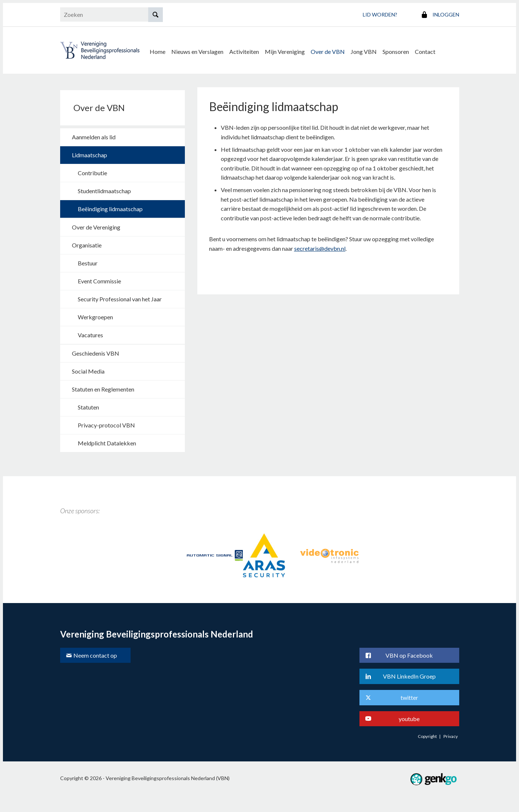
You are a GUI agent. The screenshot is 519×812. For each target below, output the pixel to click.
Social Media (88, 369)
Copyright (427, 734)
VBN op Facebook (409, 653)
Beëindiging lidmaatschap (110, 207)
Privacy (451, 734)
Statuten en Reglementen (103, 387)
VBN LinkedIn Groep (409, 675)
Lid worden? (380, 14)
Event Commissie (99, 279)
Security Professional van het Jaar (120, 297)
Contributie (92, 171)
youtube (409, 717)
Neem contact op (95, 653)
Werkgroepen (95, 315)
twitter (409, 696)
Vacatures (90, 333)
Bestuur (88, 261)
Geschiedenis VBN (96, 351)
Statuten (88, 405)
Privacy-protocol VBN (106, 423)
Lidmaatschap (89, 153)
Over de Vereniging (96, 225)
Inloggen (446, 14)
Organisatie (87, 243)
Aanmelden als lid (94, 135)
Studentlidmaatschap (104, 189)
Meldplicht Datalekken (107, 441)
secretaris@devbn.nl (320, 247)
